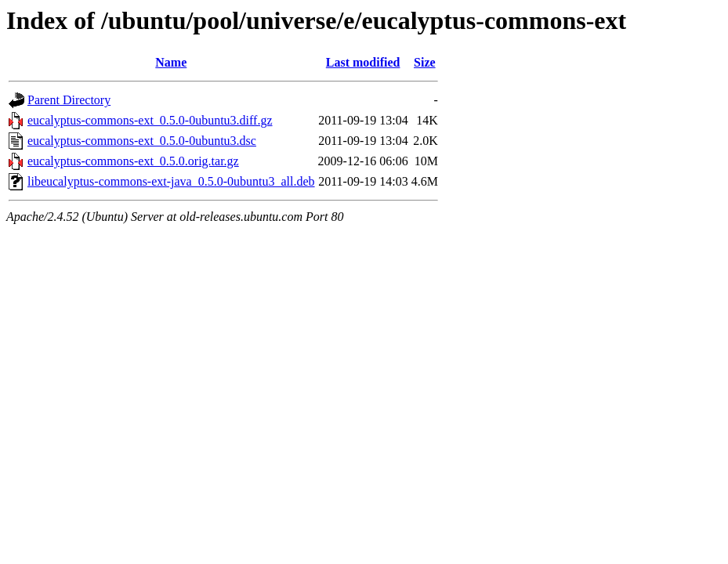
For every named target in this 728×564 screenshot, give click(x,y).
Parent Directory (69, 100)
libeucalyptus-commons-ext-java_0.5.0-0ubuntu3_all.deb (171, 181)
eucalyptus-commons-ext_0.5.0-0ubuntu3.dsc (142, 141)
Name (171, 62)
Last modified (363, 62)
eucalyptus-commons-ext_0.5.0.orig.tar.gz (133, 161)
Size (425, 62)
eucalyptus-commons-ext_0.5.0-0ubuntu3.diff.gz (150, 120)
